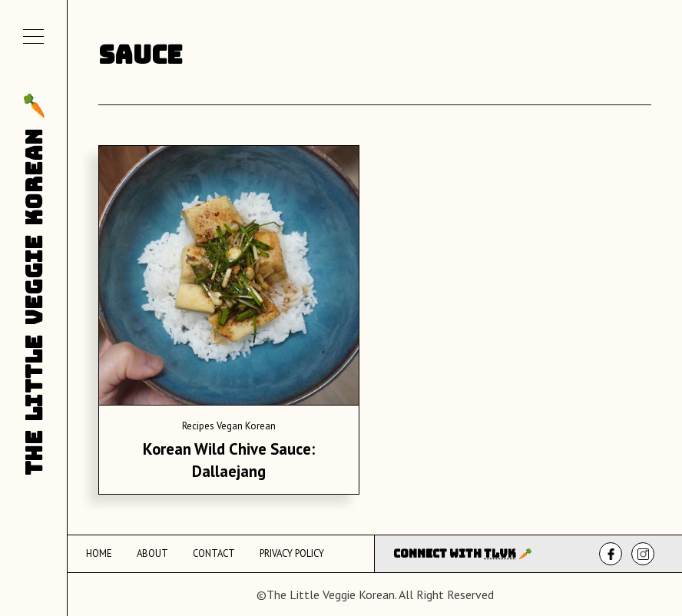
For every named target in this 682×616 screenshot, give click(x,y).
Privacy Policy (292, 553)
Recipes (198, 426)
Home (99, 553)
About (152, 553)
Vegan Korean (246, 426)
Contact (214, 553)
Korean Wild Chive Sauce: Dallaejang (229, 460)
